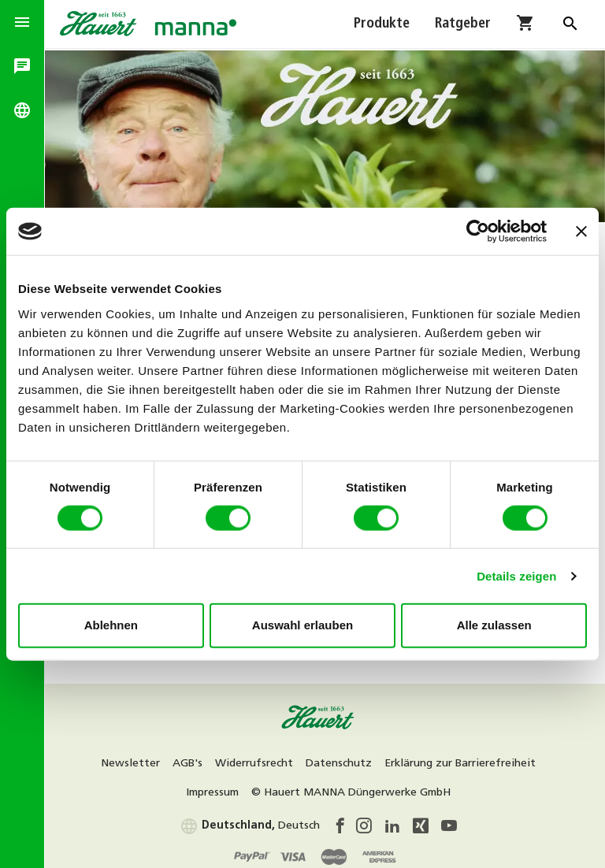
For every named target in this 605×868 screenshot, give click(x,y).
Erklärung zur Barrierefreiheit (466, 760)
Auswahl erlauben (302, 625)
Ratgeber (463, 25)
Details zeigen (516, 575)
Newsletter (137, 760)
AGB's (194, 760)
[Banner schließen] (581, 232)
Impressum (219, 789)
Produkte (382, 25)
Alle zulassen (494, 625)
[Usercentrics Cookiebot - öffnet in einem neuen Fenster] (478, 232)
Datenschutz (345, 760)
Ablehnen (111, 625)
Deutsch (256, 822)
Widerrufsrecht (260, 760)
